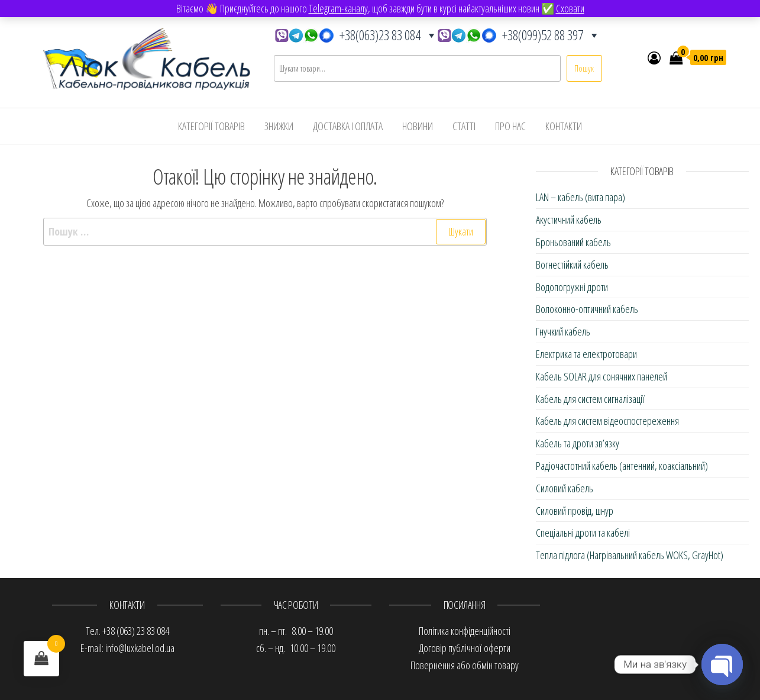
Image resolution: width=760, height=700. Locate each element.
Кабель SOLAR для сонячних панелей (601, 376)
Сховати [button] (570, 8)
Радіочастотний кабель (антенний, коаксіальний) (622, 466)
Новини (418, 126)
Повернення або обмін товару (465, 665)
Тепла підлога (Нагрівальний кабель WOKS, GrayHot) (630, 555)
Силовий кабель (565, 488)
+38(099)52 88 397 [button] (519, 32)
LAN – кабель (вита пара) (580, 197)
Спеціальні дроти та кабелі (583, 533)
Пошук (584, 68)
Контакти (564, 126)
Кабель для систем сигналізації (590, 399)
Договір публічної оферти (465, 648)
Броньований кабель (573, 242)
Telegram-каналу (338, 8)
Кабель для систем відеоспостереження (607, 421)
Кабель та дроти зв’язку (578, 443)
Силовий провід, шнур (575, 511)
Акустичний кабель (569, 220)
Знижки (279, 126)
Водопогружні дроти (572, 287)
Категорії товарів (211, 126)
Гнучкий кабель (563, 331)
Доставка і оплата (348, 126)
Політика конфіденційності (465, 631)
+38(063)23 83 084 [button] (356, 32)
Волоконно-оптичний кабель (587, 309)
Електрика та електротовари (586, 354)
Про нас (510, 126)
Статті (464, 126)
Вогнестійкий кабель (572, 264)
